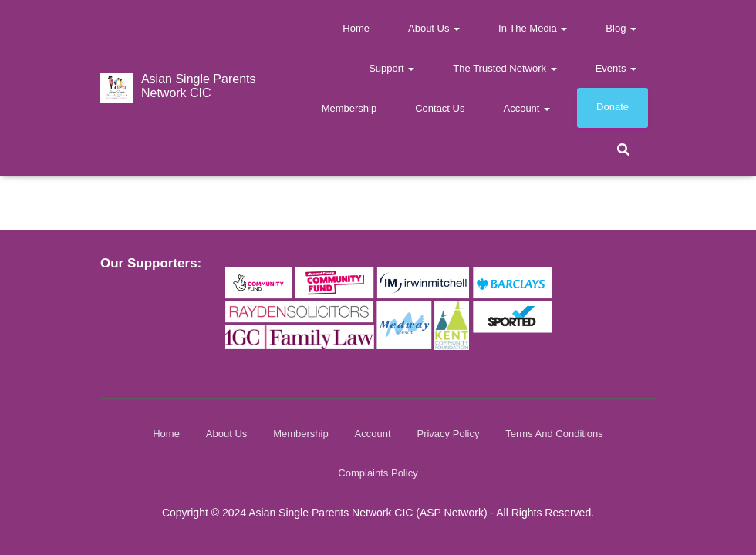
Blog (621, 28)
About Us (434, 28)
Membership (349, 108)
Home (356, 28)
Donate (613, 107)
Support (391, 68)
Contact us (440, 108)
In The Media (533, 28)
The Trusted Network (505, 68)
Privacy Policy (448, 434)
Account (526, 108)
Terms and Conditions (554, 434)
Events (616, 68)
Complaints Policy (378, 473)
